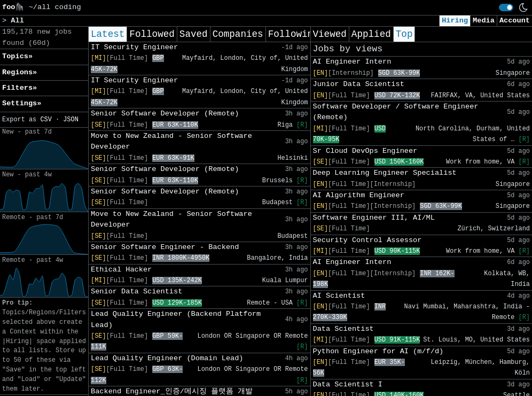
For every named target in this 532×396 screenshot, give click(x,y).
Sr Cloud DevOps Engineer (365, 151)
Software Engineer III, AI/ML (374, 218)
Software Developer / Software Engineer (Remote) (396, 112)
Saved (194, 34)
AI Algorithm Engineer (359, 195)
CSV (46, 120)
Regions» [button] (19, 72)
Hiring (455, 21)
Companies (238, 34)
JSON (71, 120)
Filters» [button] (19, 88)
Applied (371, 34)
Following (294, 34)
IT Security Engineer (134, 47)
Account (515, 21)
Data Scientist (343, 329)
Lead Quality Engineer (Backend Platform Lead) (176, 319)
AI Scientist (339, 296)
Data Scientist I (348, 385)
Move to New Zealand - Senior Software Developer (171, 141)
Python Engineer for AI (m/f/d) (378, 351)
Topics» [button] (17, 56)
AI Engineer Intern (352, 62)
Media (484, 21)
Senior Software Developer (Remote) (165, 114)
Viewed (330, 34)
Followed (152, 34)
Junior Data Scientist (359, 84)
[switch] (506, 7)
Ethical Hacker (121, 270)
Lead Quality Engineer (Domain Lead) (167, 358)
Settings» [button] (22, 103)
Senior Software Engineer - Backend (165, 247)
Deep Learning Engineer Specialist (385, 173)
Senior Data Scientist (136, 292)
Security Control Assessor (367, 240)
